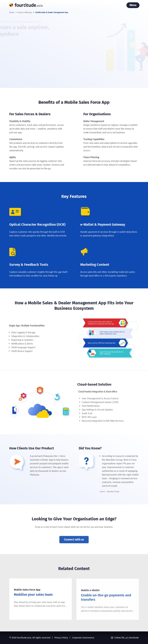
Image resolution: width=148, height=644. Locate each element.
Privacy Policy (61, 638)
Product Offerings (24, 12)
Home (12, 12)
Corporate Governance (83, 638)
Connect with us (74, 544)
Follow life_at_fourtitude (125, 638)
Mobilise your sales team (33, 603)
